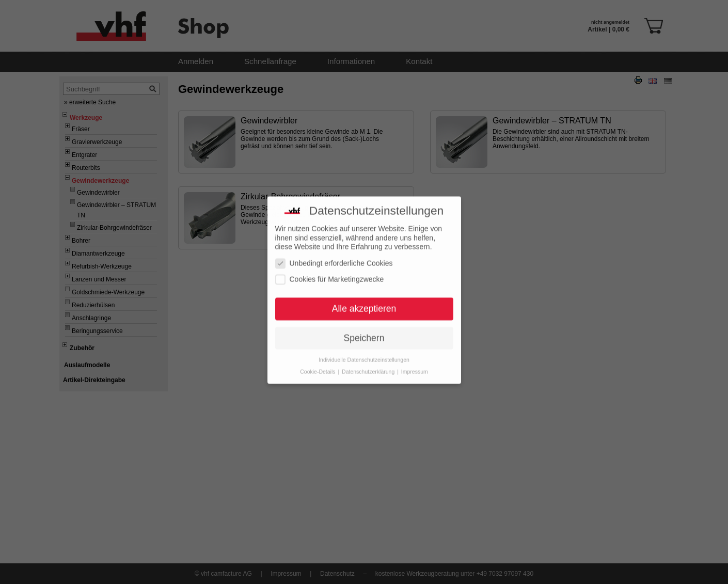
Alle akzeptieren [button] (364, 299)
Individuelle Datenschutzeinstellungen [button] (364, 350)
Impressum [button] (415, 362)
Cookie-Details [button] (318, 362)
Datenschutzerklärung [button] (369, 362)
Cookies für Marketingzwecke (330, 270)
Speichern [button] (364, 328)
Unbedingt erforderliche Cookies (334, 254)
